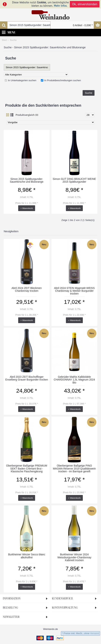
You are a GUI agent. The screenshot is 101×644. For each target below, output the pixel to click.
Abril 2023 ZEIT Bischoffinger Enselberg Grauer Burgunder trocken (27, 378)
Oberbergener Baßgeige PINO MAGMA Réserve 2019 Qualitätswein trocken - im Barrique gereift (74, 469)
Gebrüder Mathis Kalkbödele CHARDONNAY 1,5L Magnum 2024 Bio (74, 380)
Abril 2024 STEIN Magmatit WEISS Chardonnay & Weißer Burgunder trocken (74, 291)
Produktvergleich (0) (27, 115)
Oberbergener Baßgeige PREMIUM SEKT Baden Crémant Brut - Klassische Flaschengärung (27, 469)
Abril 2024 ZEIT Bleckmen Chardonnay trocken (27, 289)
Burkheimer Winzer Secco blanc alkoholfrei (27, 556)
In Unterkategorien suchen (20, 80)
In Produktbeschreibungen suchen (61, 80)
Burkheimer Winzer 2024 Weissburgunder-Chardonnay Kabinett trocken (74, 557)
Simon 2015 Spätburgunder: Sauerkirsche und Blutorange (27, 180)
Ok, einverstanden (85, 4)
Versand (95, 633)
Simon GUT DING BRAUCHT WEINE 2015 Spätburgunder (74, 180)
